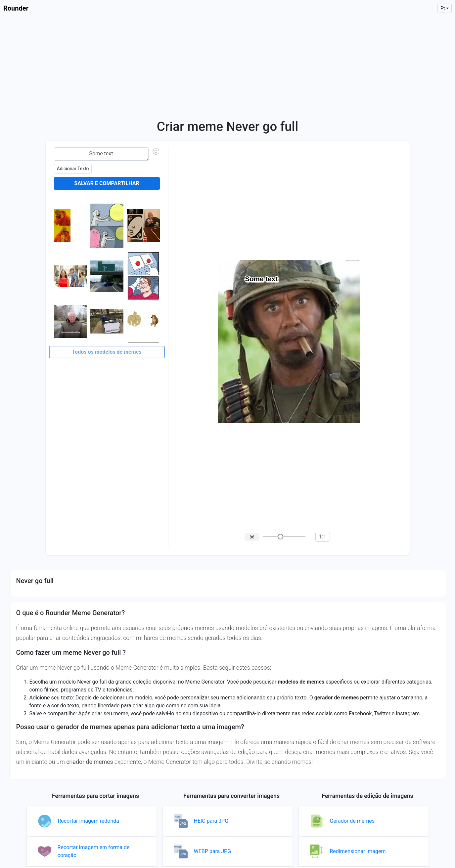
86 (252, 537)
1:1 (323, 537)
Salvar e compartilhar (107, 183)
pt (443, 8)
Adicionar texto (73, 169)
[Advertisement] (228, 66)
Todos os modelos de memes (107, 352)
